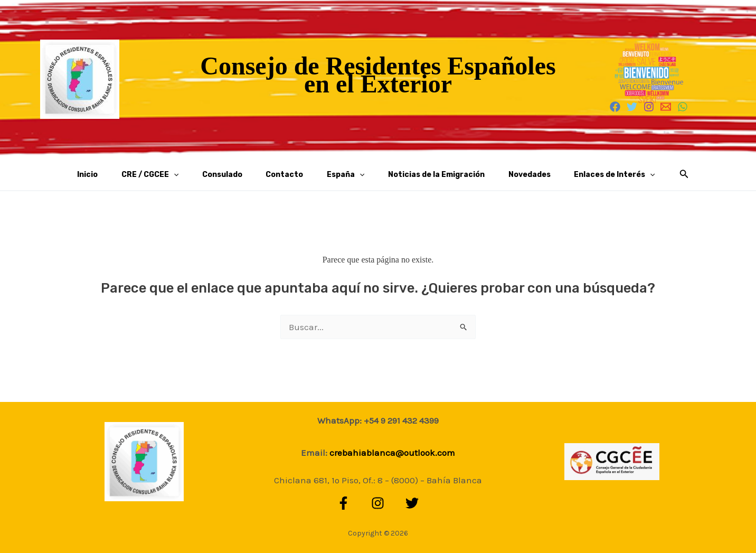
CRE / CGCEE (184, 175)
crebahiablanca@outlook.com (392, 453)
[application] (207, 175)
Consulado (242, 175)
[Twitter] (632, 107)
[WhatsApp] (683, 107)
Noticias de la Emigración (416, 175)
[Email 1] (666, 107)
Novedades (496, 175)
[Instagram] (649, 107)
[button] (630, 174)
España (339, 175)
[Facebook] (615, 107)
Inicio (135, 175)
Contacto (291, 175)
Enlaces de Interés (567, 175)
